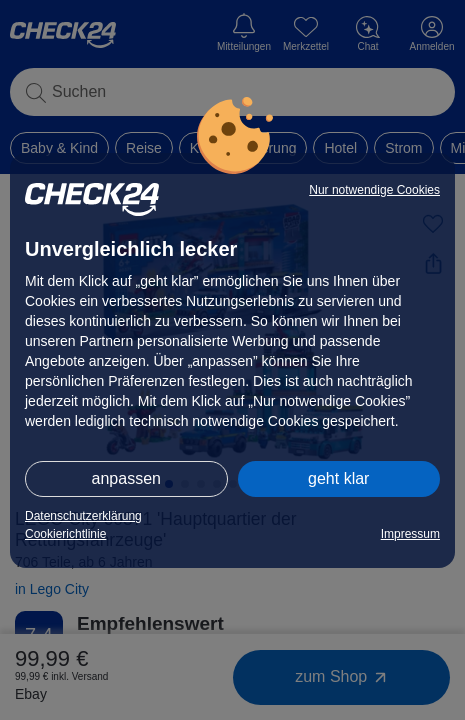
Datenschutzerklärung (83, 516)
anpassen (126, 478)
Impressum (410, 534)
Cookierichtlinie (65, 534)
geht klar (338, 478)
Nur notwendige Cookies (374, 190)
